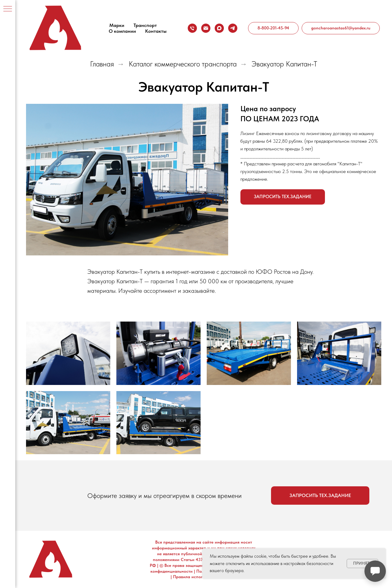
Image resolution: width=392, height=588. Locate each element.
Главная (102, 64)
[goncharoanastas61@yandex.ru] (206, 28)
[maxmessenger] (219, 28)
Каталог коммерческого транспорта (183, 64)
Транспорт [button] (145, 25)
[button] (283, 197)
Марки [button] (117, 25)
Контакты (156, 31)
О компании (122, 31)
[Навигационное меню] (8, 9)
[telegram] (233, 28)
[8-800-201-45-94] (192, 28)
